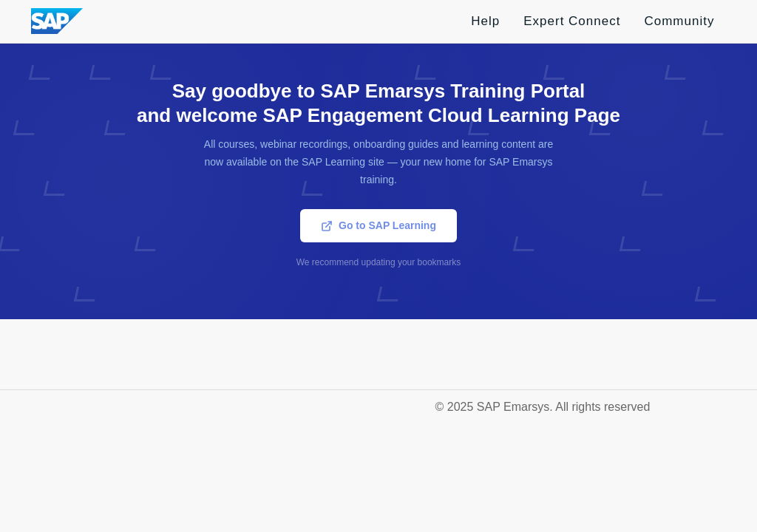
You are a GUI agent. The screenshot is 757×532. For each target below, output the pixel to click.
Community (679, 21)
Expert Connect (572, 21)
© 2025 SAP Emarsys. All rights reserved (543, 407)
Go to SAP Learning (378, 226)
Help (485, 21)
